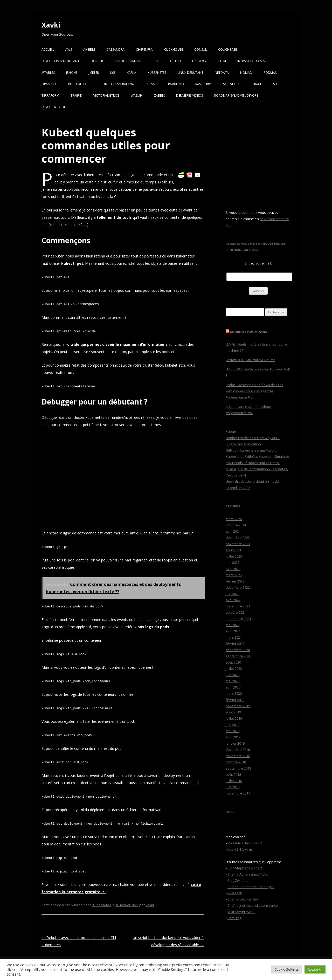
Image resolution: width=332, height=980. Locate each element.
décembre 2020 (238, 650)
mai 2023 (233, 562)
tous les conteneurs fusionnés (108, 694)
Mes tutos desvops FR (245, 843)
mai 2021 (233, 625)
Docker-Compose (128, 61)
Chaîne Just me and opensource (253, 905)
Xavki (51, 25)
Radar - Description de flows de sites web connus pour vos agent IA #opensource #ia (254, 391)
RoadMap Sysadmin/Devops (236, 95)
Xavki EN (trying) (240, 849)
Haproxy (199, 61)
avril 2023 (233, 569)
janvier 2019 (235, 743)
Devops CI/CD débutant (60, 61)
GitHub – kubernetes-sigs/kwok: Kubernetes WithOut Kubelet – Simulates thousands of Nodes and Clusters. (258, 456)
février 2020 (235, 700)
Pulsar (151, 84)
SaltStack (231, 84)
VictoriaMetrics (106, 95)
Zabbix (159, 95)
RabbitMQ (176, 84)
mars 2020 (234, 693)
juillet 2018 (234, 781)
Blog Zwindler (238, 880)
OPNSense (49, 84)
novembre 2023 (238, 544)
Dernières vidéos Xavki (248, 332)
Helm (222, 61)
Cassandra (116, 49)
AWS (69, 49)
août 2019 (233, 712)
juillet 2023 (234, 556)
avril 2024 (233, 531)
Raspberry (203, 84)
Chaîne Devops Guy (243, 899)
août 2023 (233, 550)
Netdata (222, 73)
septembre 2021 (238, 619)
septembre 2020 (238, 656)
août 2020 (233, 662)
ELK (156, 61)
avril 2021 (233, 631)
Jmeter (94, 73)
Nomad (246, 73)
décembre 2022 (238, 587)
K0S (113, 73)
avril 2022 (233, 600)
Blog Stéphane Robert (245, 868)
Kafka (132, 73)
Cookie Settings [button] (287, 969)
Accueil (48, 49)
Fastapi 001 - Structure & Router (250, 360)
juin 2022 (233, 594)
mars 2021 (234, 637)
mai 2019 (233, 731)
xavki (150, 905)
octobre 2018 (236, 762)
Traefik (76, 95)
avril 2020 (233, 687)
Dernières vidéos (189, 95)
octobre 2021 (236, 612)
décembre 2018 (238, 750)
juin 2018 (233, 787)
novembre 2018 (238, 756)
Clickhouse (174, 49)
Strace (256, 84)
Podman (270, 73)
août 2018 (233, 774)
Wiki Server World (241, 912)
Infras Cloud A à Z (253, 61)
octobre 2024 (236, 525)
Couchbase (227, 49)
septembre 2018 (238, 768)
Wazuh (137, 95)
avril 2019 (233, 737)
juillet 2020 (234, 668)
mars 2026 (234, 519)
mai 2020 (233, 681)
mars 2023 (234, 575)
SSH (276, 84)
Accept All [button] (315, 969)
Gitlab (175, 61)
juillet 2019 (234, 718)
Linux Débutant (190, 73)
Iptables (48, 73)
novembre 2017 (238, 793)
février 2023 (235, 581)
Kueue (231, 432)
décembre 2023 (238, 538)
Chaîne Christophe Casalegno (251, 887)
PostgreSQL (78, 84)
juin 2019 (233, 725)
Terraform (50, 95)
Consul (200, 49)
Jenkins (72, 73)
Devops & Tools (54, 107)
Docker (97, 61)
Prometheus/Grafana (116, 84)
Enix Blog (234, 918)
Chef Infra (144, 49)
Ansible (89, 49)
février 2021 (235, 644)
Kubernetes (157, 73)
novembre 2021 (238, 606)
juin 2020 (233, 675)
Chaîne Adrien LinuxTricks (248, 874)
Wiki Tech (235, 893)
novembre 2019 (238, 706)
